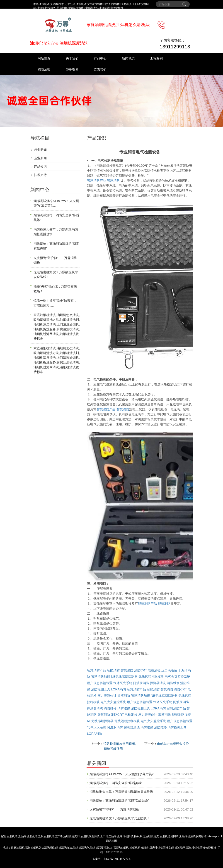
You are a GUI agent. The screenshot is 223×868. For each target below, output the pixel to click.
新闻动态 (128, 58)
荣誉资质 (72, 70)
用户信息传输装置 (100, 683)
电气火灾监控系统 (177, 677)
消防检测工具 (101, 689)
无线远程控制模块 (151, 677)
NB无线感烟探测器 (124, 677)
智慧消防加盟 (101, 677)
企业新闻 (40, 158)
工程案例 (156, 58)
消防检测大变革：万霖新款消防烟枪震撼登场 (121, 792)
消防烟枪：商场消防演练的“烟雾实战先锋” (119, 801)
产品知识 (40, 166)
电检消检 (154, 670)
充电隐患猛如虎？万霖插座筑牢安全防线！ (120, 818)
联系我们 (100, 70)
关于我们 (72, 58)
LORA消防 (119, 689)
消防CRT (141, 670)
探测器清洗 (158, 683)
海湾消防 (124, 696)
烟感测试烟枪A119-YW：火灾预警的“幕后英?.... (123, 774)
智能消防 (113, 670)
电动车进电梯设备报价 (173, 744)
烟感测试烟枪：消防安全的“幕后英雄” (116, 783)
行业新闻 (40, 150)
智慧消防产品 (97, 181)
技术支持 (40, 175)
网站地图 (111, 841)
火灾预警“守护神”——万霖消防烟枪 (114, 809)
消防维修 (173, 683)
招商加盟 (44, 70)
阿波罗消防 (141, 683)
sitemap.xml (215, 836)
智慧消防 (113, 181)
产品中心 (100, 58)
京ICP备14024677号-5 (117, 859)
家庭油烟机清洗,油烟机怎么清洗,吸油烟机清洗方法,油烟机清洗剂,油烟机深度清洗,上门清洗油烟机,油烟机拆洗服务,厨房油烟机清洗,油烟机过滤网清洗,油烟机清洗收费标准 (104, 836)
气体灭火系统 (123, 683)
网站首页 (44, 58)
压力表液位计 (171, 670)
